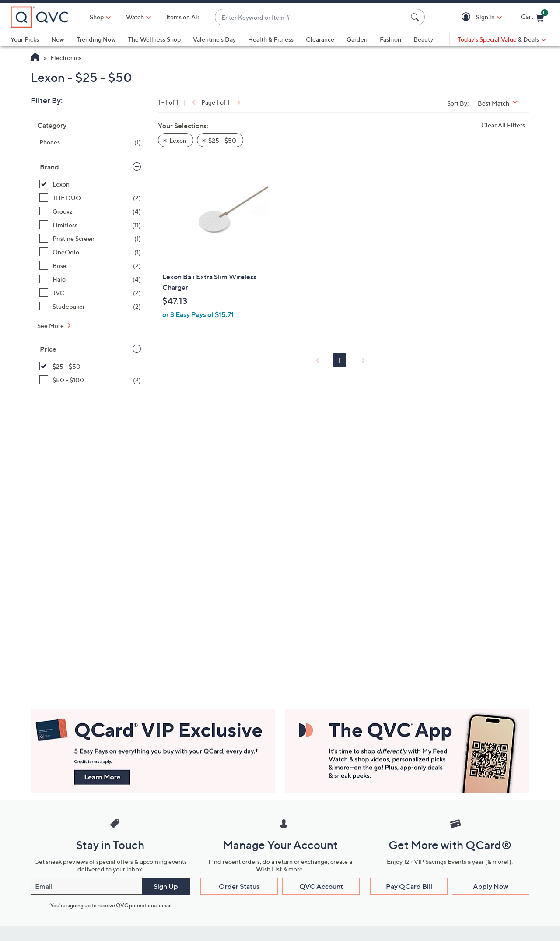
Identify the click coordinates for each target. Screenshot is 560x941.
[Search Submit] (416, 17)
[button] (467, 17)
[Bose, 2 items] (90, 266)
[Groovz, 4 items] (90, 211)
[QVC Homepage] (35, 58)
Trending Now (96, 39)
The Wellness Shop (154, 39)
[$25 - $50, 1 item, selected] (90, 366)
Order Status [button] (239, 886)
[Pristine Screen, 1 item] (90, 238)
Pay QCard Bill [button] (409, 886)
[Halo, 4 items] (90, 279)
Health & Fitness (271, 39)
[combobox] (311, 17)
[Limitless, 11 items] (90, 225)
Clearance (320, 39)
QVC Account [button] (321, 886)
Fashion (390, 39)
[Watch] (135, 17)
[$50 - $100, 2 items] (90, 380)
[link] (193, 102)
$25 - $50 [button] (222, 140)
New (58, 39)
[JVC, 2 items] (90, 293)
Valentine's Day (214, 39)
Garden (357, 39)
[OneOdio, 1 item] (90, 252)
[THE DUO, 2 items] (90, 198)
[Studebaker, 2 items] (90, 306)
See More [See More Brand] (51, 326)
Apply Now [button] (491, 886)
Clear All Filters (503, 125)
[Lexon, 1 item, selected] (90, 184)
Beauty (423, 39)
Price (48, 349)
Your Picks (25, 39)
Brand (49, 167)
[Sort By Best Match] (501, 103)
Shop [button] (97, 17)
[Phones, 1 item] (90, 142)
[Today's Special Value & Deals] (502, 39)
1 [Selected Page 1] (339, 360)
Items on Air (183, 17)
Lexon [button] (178, 140)
